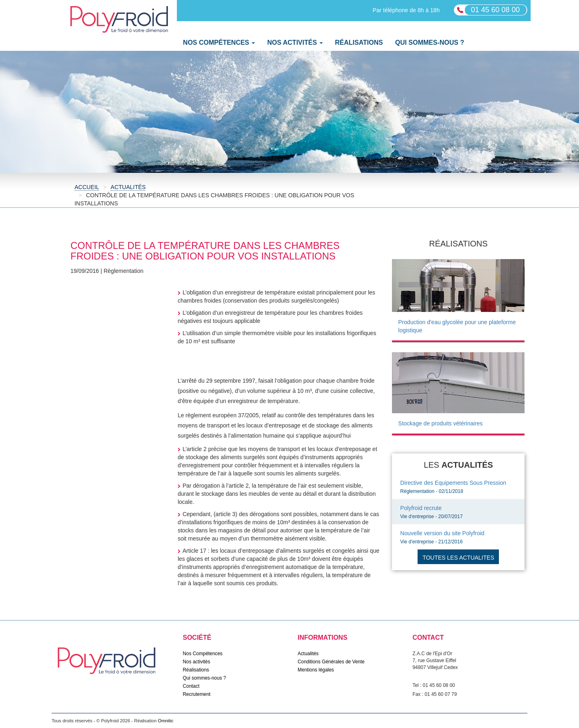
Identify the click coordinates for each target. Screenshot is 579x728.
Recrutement (197, 694)
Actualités (128, 187)
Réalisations (359, 43)
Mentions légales (316, 670)
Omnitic (165, 721)
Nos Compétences (203, 654)
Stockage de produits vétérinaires (440, 423)
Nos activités (197, 662)
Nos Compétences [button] (219, 43)
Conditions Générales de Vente (331, 662)
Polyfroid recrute (421, 508)
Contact (191, 686)
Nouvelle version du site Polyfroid (442, 533)
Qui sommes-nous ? (430, 43)
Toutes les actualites (458, 558)
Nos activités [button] (295, 43)
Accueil (87, 187)
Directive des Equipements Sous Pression (453, 483)
